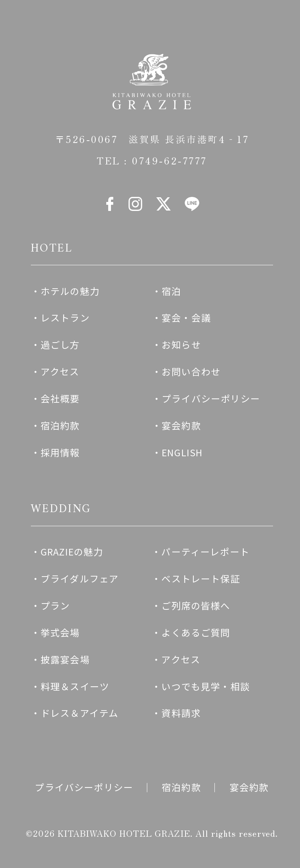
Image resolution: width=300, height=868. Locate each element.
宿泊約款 (60, 425)
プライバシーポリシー (211, 398)
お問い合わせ (191, 371)
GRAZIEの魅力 (72, 552)
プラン (55, 605)
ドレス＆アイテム (79, 713)
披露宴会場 (65, 659)
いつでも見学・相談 (206, 686)
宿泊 (171, 291)
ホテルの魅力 (70, 291)
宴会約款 (181, 425)
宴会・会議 (186, 318)
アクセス (60, 371)
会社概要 (60, 398)
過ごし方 (60, 345)
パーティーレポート (205, 552)
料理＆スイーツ (75, 686)
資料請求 (181, 713)
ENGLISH (182, 452)
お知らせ (181, 345)
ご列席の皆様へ (196, 605)
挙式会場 (60, 632)
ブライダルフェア (80, 579)
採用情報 (60, 452)
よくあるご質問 (196, 632)
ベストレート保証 (201, 579)
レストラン (65, 318)
